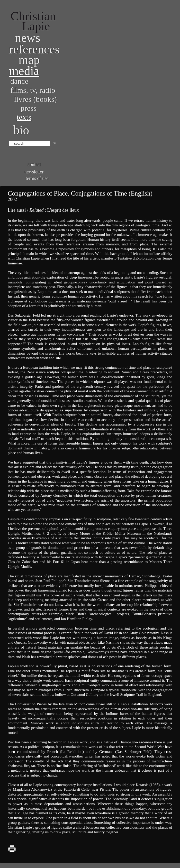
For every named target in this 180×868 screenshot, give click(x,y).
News (28, 38)
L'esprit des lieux (63, 210)
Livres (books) (35, 99)
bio (21, 130)
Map (29, 60)
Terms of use (37, 178)
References (34, 49)
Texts (24, 117)
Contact (34, 164)
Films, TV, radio (33, 90)
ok (55, 143)
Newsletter (34, 172)
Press (29, 108)
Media (24, 71)
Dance (19, 81)
